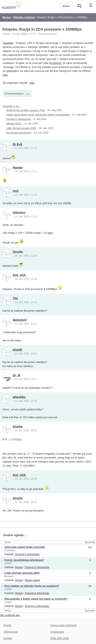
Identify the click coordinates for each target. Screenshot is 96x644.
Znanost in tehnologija (27, 554)
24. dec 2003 (19, 34)
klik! (32, 83)
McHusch (9, 576)
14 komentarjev (14, 94)
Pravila (7, 625)
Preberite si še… (12, 106)
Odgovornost (11, 632)
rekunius (19, 212)
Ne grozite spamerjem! (19, 133)
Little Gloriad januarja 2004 (21, 128)
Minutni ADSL (14, 124)
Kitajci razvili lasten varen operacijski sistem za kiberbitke (38, 115)
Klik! (5, 75)
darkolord (20, 320)
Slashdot (8, 43)
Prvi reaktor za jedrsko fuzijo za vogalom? (32, 586)
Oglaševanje (57, 632)
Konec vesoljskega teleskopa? (24, 560)
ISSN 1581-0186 (59, 638)
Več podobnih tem (10, 615)
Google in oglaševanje (19, 119)
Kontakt (8, 638)
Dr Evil (18, 144)
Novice (19, 567)
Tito (15, 298)
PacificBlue (10, 550)
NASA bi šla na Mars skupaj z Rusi (26, 110)
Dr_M (17, 375)
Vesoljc (18, 252)
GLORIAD (55, 63)
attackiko (19, 397)
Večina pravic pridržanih (63, 625)
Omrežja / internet (48, 34)
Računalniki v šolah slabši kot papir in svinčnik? (36, 599)
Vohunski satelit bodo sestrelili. (25, 547)
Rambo (18, 168)
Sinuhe (18, 427)
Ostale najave (32, 580)
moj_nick (19, 275)
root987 (8, 563)
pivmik (18, 350)
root (16, 191)
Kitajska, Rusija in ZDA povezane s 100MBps (42, 29)
